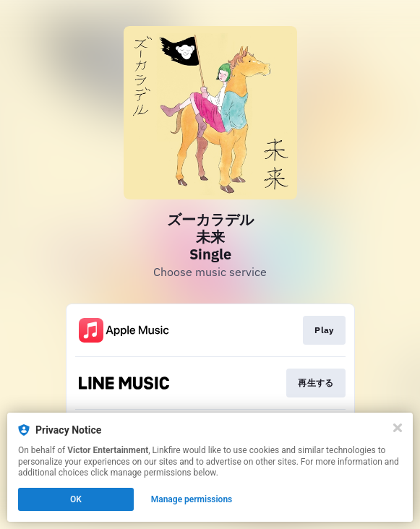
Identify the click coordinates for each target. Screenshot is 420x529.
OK (76, 499)
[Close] (398, 428)
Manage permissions (192, 499)
